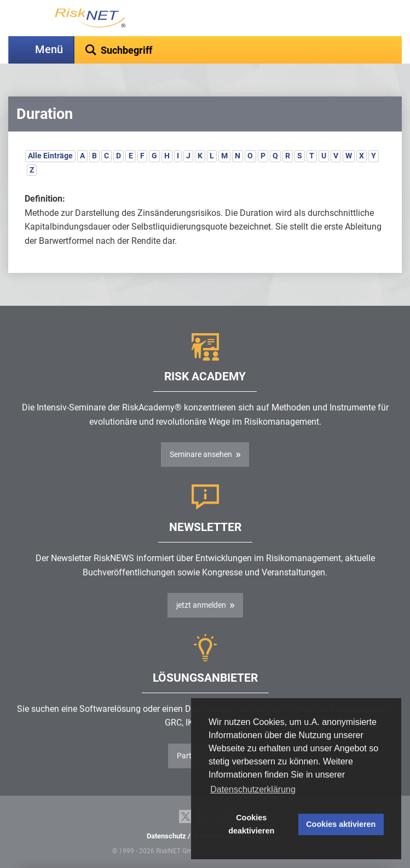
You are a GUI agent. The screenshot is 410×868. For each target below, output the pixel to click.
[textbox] (238, 50)
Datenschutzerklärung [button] (253, 789)
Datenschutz (166, 836)
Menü (49, 50)
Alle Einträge (50, 156)
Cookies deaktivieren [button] (251, 824)
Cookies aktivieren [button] (341, 824)
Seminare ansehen (201, 454)
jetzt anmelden (201, 605)
